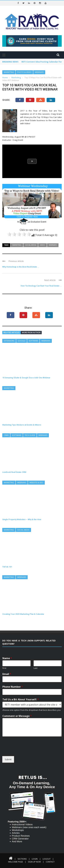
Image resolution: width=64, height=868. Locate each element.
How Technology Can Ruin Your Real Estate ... (41, 286)
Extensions (9, 341)
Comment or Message (17, 716)
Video (42, 245)
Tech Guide (30, 435)
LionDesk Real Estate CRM (14, 472)
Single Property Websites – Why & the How (22, 519)
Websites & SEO (36, 483)
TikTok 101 (7, 567)
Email (7, 674)
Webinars (39, 72)
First (4, 668)
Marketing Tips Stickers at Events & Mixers (22, 425)
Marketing (9, 72)
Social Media (31, 245)
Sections (22, 859)
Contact (50, 862)
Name (7, 658)
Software (33, 341)
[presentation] (26, 751)
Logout (47, 859)
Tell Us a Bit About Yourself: (21, 699)
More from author (31, 332)
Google (22, 341)
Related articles (12, 332)
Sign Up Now (34, 862)
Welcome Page (16, 862)
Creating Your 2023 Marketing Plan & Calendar (23, 614)
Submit (8, 759)
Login (35, 859)
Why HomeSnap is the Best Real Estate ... (21, 267)
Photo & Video (24, 72)
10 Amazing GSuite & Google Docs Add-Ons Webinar (26, 378)
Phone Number (13, 687)
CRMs (6, 435)
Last (36, 668)
